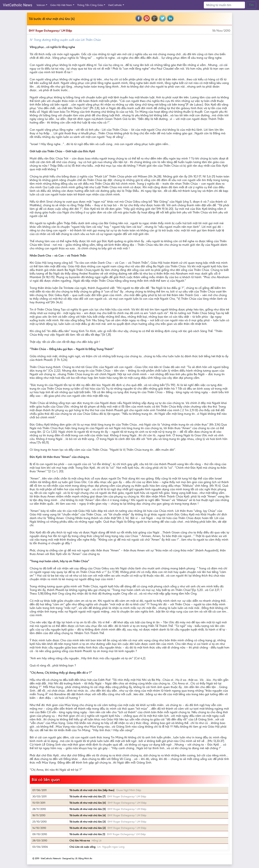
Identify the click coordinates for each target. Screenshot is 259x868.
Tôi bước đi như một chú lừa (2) (88, 828)
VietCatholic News (18, 5)
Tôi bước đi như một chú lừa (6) (88, 803)
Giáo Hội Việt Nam (61, 5)
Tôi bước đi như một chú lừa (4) (88, 815)
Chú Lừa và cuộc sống (82, 847)
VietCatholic (115, 5)
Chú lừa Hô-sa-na (80, 840)
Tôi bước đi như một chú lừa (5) (88, 809)
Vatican (41, 5)
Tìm (251, 5)
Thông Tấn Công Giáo (90, 5)
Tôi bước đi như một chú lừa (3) (88, 822)
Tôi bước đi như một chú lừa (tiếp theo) (92, 790)
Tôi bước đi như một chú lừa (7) (88, 796)
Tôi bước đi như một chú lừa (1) (87, 834)
